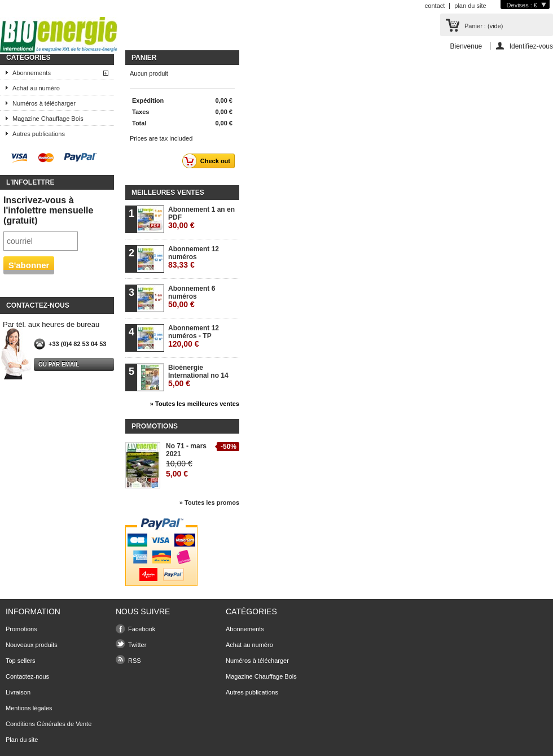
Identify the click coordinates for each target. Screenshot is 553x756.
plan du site (470, 6)
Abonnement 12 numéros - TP (194, 336)
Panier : (484, 26)
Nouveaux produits (32, 645)
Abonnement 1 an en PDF (201, 218)
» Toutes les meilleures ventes (195, 404)
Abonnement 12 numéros (194, 257)
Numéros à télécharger (44, 103)
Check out (209, 161)
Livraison (18, 692)
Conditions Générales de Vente (49, 724)
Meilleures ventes (168, 193)
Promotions (155, 426)
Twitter (137, 645)
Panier (144, 58)
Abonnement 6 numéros (192, 297)
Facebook (142, 629)
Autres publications (39, 134)
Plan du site (22, 740)
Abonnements (32, 73)
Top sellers (21, 661)
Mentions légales (29, 708)
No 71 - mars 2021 (186, 450)
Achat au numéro (36, 88)
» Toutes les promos (209, 502)
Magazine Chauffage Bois (48, 119)
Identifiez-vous (531, 46)
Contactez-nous (27, 676)
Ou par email (59, 364)
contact (435, 6)
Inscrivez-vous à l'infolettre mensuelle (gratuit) (48, 210)
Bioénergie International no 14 (198, 376)
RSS (135, 661)
